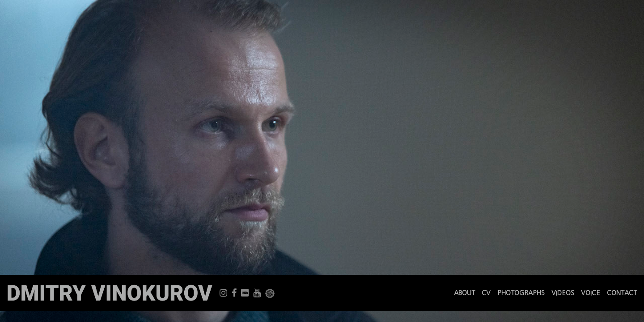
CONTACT (622, 293)
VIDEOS (563, 293)
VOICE (591, 293)
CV (486, 293)
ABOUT (464, 293)
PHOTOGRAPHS (521, 293)
